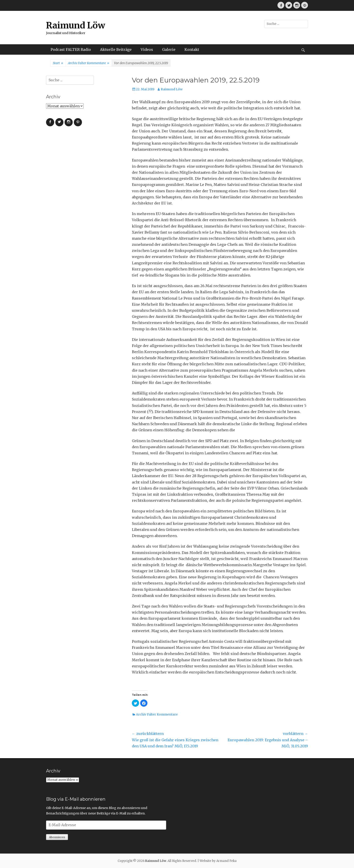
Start (58, 63)
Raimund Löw (76, 25)
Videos (147, 49)
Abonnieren (57, 837)
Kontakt (192, 49)
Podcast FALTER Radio (71, 49)
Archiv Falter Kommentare (89, 63)
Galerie (169, 49)
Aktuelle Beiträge (116, 49)
